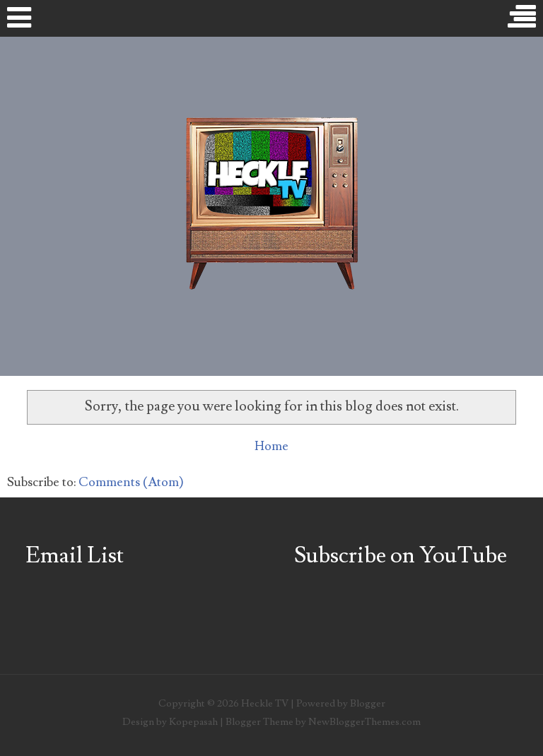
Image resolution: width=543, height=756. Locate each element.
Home (271, 446)
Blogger (368, 703)
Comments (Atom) (131, 482)
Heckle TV (265, 703)
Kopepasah (193, 722)
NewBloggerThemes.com (364, 722)
